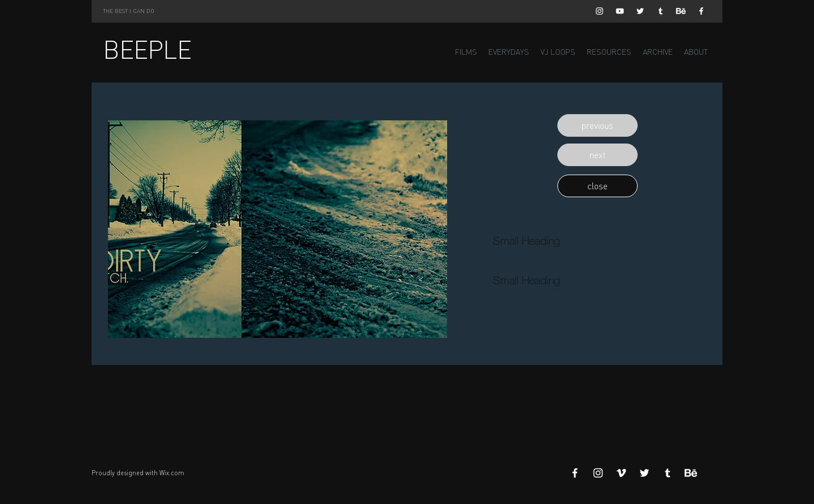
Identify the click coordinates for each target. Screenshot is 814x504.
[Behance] (681, 11)
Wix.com (172, 473)
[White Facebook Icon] (701, 11)
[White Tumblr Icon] (661, 11)
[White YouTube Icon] (620, 11)
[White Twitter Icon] (640, 11)
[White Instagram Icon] (599, 11)
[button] (597, 125)
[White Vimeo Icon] (621, 473)
